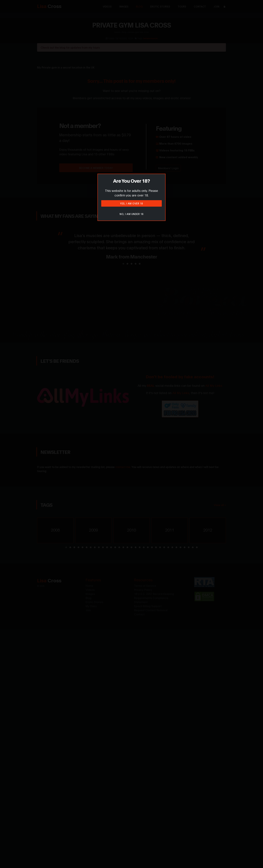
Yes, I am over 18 (131, 203)
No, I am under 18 (131, 214)
